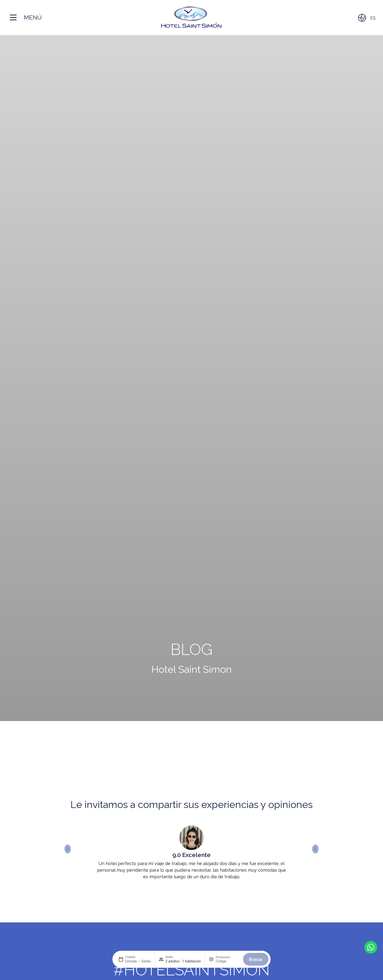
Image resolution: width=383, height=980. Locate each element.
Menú (33, 17)
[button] (68, 849)
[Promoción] (227, 961)
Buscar (256, 959)
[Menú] (13, 18)
